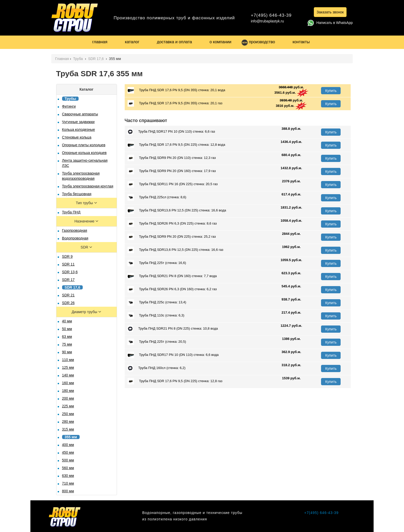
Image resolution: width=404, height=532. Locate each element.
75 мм (67, 344)
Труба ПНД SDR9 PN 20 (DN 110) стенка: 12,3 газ (172, 158)
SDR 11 (68, 264)
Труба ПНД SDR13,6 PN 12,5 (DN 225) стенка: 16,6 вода (177, 211)
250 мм (68, 414)
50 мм (67, 329)
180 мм (68, 391)
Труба (79, 59)
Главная (62, 59)
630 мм (68, 476)
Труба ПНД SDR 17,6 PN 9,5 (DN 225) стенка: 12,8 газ (175, 381)
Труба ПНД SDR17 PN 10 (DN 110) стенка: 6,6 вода (173, 355)
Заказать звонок (330, 12)
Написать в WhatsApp (330, 23)
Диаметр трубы (85, 312)
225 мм (68, 406)
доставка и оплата (174, 42)
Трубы (70, 99)
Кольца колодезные (79, 130)
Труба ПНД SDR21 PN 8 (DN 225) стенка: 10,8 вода (173, 329)
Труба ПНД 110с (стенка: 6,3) (156, 316)
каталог (132, 42)
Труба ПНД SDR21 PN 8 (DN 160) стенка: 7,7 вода (172, 276)
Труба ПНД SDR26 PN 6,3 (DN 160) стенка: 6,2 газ (172, 289)
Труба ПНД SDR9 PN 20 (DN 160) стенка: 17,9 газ (172, 171)
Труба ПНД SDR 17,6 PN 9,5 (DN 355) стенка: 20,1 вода (176, 90)
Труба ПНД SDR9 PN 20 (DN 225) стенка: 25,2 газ (172, 237)
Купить (331, 91)
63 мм (67, 337)
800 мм (68, 491)
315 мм (68, 429)
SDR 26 (68, 303)
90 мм (67, 352)
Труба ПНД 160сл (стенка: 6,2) (157, 368)
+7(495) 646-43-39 (271, 15)
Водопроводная (75, 238)
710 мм (68, 483)
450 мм (68, 452)
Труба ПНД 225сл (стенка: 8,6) (157, 197)
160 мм (68, 383)
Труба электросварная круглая (88, 186)
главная (100, 42)
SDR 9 (67, 256)
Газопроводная (75, 230)
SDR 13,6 (70, 272)
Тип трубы (85, 203)
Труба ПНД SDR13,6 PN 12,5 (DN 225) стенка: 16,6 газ (175, 250)
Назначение (85, 221)
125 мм (68, 367)
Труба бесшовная (77, 194)
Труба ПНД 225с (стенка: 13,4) (157, 302)
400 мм (68, 445)
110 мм (68, 360)
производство (258, 42)
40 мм (67, 321)
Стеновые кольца (77, 137)
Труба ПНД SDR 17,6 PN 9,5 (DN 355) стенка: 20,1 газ (175, 103)
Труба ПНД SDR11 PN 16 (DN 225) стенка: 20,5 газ (173, 184)
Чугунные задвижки (78, 122)
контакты (301, 42)
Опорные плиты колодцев (84, 145)
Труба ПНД (71, 212)
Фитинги (69, 106)
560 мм (68, 468)
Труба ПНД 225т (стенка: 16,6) (157, 263)
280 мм (68, 422)
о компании (220, 42)
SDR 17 (68, 280)
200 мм (68, 398)
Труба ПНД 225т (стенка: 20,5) (157, 342)
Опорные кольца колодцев (84, 153)
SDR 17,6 (96, 59)
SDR (85, 247)
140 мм (68, 375)
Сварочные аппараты (80, 114)
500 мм (68, 460)
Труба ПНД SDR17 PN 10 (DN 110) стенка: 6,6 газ (171, 132)
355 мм (71, 437)
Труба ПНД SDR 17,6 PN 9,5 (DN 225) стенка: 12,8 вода (176, 145)
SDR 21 (68, 295)
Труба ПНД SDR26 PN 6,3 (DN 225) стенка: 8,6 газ (172, 224)
